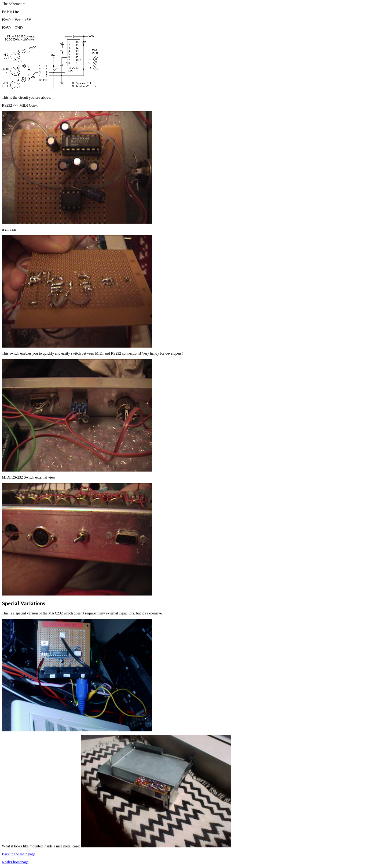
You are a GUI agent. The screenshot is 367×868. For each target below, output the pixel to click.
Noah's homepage (15, 862)
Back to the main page (19, 854)
